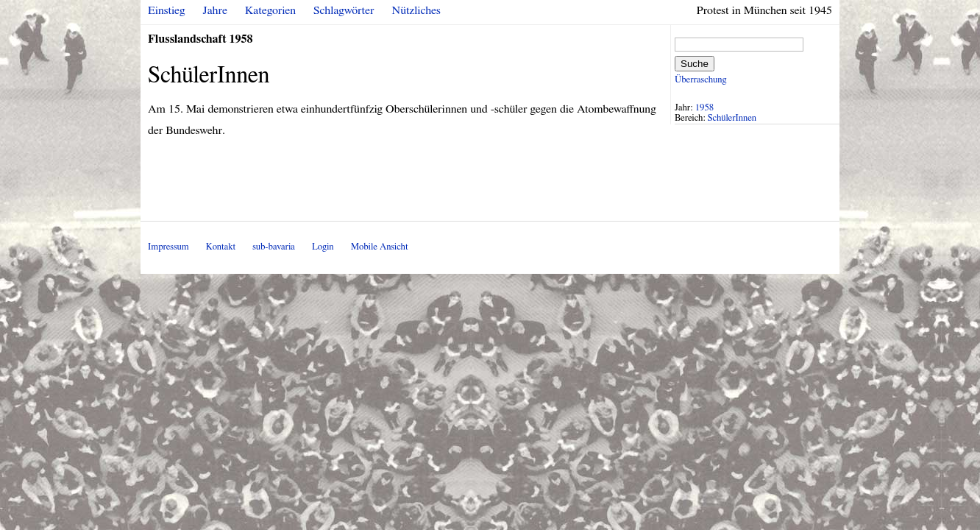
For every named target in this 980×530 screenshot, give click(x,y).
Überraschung (700, 80)
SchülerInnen (732, 118)
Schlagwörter (344, 10)
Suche (695, 64)
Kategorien (270, 10)
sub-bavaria (273, 247)
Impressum (168, 247)
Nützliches (416, 10)
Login (323, 247)
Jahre (215, 10)
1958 (705, 108)
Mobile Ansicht (380, 247)
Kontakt (221, 247)
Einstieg (167, 10)
